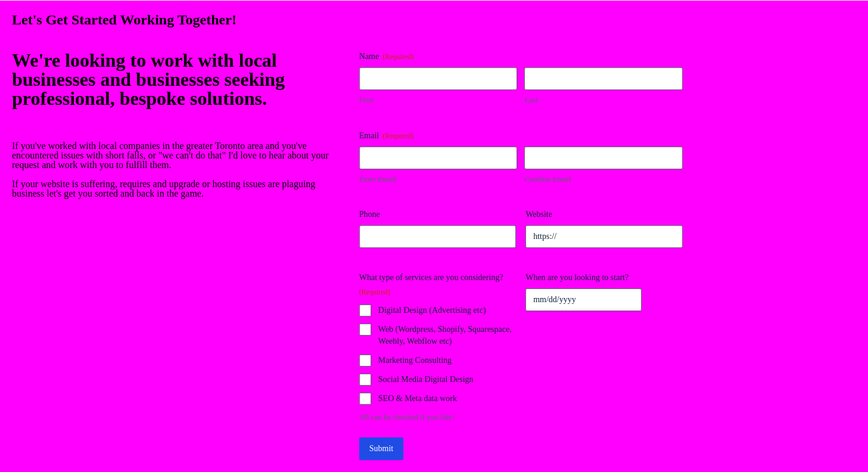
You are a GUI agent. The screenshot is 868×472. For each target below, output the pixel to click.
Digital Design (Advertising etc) (432, 310)
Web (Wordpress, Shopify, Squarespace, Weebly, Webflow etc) (445, 335)
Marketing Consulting (415, 360)
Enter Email (378, 179)
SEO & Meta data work (418, 398)
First (366, 100)
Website (539, 214)
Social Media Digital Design (426, 379)
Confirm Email (547, 179)
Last (531, 100)
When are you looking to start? (577, 277)
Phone (370, 214)
